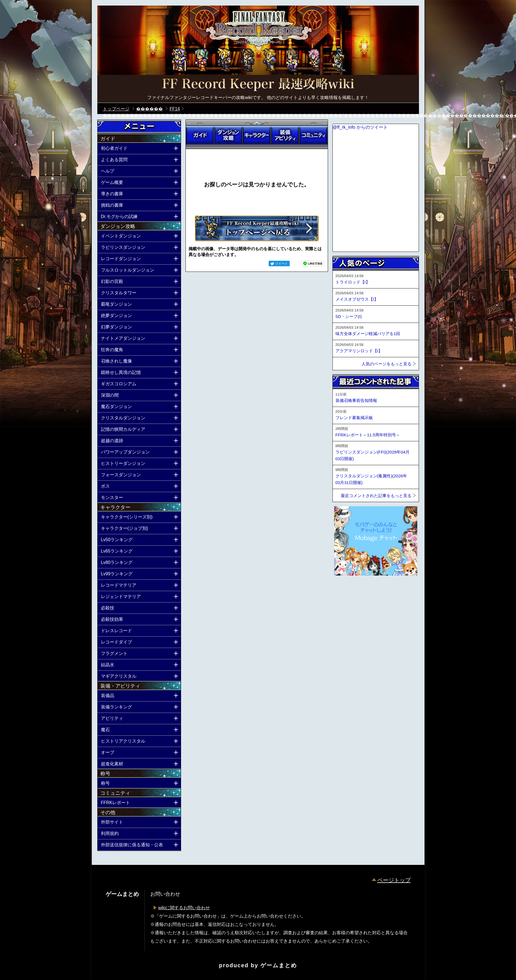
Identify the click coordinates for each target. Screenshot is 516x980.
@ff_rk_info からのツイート (360, 127)
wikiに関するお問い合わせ (184, 908)
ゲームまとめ (279, 965)
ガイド (200, 135)
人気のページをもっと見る (387, 364)
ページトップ (394, 880)
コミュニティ (313, 135)
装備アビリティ (285, 135)
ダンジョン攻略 (228, 135)
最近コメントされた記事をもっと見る (376, 496)
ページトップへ (346, 591)
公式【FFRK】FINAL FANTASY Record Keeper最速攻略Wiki (258, 85)
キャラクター (256, 135)
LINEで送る (313, 264)
